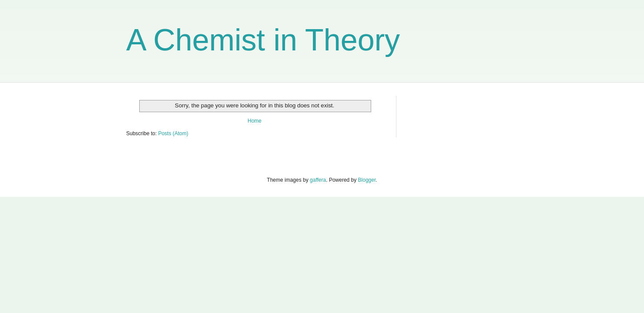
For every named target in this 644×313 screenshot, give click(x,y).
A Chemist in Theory (263, 40)
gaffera (318, 180)
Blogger (367, 180)
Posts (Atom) (173, 133)
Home (255, 121)
